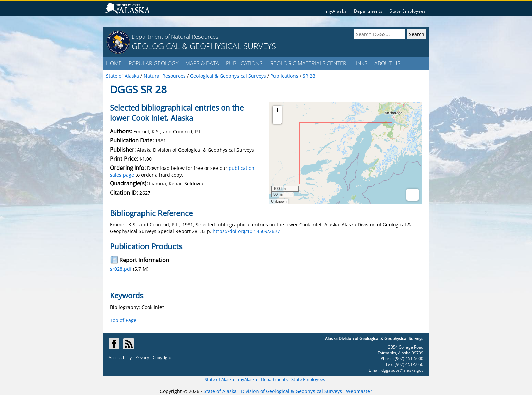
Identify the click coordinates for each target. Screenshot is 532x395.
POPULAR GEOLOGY (154, 63)
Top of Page (123, 320)
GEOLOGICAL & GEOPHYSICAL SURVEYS (204, 46)
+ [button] (277, 110)
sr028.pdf (121, 269)
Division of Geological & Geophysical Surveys (291, 391)
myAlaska (337, 11)
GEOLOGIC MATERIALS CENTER (308, 63)
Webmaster (359, 391)
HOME (114, 63)
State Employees (408, 11)
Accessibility (120, 358)
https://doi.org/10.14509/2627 (246, 231)
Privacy (142, 358)
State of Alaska (219, 379)
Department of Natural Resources (175, 36)
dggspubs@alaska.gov (402, 370)
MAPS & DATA (202, 63)
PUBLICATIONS (244, 63)
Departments (368, 11)
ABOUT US (387, 63)
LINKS (360, 63)
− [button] (277, 119)
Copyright (162, 358)
